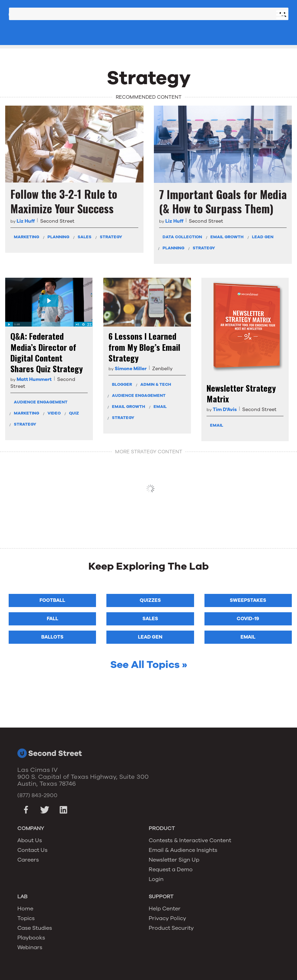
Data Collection (182, 237)
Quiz (74, 413)
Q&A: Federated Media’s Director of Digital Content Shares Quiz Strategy (47, 352)
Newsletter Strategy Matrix (241, 393)
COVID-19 (248, 619)
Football (52, 600)
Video (54, 413)
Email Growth (227, 237)
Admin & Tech (156, 384)
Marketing (27, 237)
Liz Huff (26, 221)
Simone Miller (131, 369)
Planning (58, 237)
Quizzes (150, 600)
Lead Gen (263, 237)
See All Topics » (149, 665)
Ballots (52, 637)
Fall (53, 619)
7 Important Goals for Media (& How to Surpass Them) (223, 201)
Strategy (111, 237)
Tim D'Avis (225, 409)
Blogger (122, 384)
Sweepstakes (248, 600)
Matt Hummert (34, 379)
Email (160, 407)
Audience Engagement (41, 402)
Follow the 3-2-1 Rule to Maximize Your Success (64, 201)
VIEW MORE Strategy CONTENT (150, 488)
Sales (85, 237)
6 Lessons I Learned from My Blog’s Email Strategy (144, 347)
